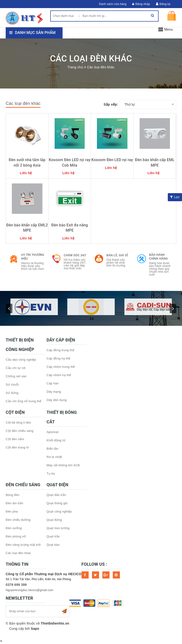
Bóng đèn (13, 495)
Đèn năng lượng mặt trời (23, 545)
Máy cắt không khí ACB (63, 465)
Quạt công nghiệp (59, 511)
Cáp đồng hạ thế (59, 358)
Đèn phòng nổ (16, 536)
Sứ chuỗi (12, 385)
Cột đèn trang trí (17, 447)
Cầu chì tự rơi (16, 368)
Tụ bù (51, 474)
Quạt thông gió (57, 503)
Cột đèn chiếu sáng (20, 431)
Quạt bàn (53, 545)
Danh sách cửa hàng (113, 4)
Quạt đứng (54, 520)
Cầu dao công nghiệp (21, 360)
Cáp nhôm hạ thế (59, 375)
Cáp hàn (53, 383)
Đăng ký (165, 4)
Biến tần (52, 449)
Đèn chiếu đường (18, 520)
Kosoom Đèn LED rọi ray (112, 160)
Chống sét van (16, 376)
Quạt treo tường (58, 528)
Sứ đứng (12, 393)
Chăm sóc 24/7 (75, 255)
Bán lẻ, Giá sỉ (117, 255)
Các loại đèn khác (18, 553)
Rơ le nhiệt (54, 457)
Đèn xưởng (14, 528)
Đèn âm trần (14, 503)
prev (9, 308)
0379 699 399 (16, 585)
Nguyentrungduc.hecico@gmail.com (30, 590)
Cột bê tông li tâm (18, 422)
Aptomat (53, 432)
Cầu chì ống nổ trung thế (23, 401)
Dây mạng (54, 392)
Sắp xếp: (111, 104)
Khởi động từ (56, 440)
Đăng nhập (141, 4)
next (173, 308)
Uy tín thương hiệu (33, 257)
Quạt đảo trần (56, 495)
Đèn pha (12, 511)
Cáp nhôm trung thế (61, 367)
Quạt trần (53, 536)
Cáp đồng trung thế (60, 350)
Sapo (35, 629)
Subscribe (64, 611)
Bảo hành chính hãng (158, 257)
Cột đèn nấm (15, 439)
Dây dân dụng (57, 400)
